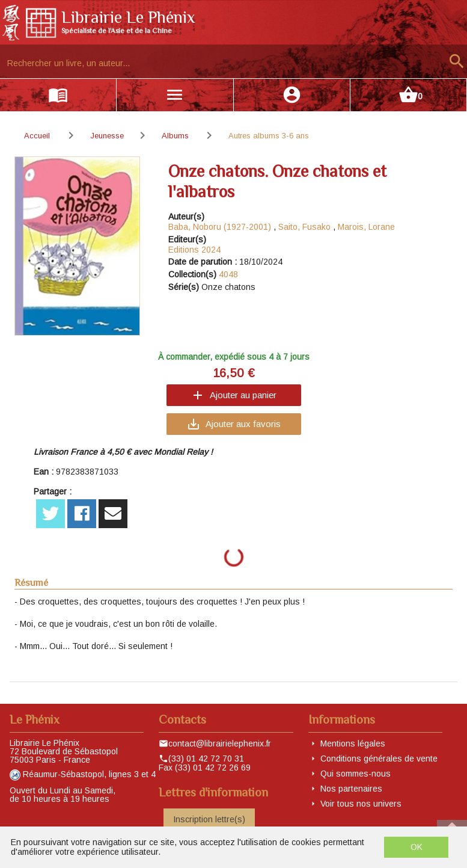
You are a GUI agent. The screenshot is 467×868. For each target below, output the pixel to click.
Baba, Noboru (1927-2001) (220, 227)
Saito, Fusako (304, 227)
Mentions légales (353, 743)
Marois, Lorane (366, 227)
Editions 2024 (194, 250)
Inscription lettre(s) (209, 819)
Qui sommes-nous (356, 774)
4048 (228, 274)
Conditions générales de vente (379, 759)
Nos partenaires (351, 789)
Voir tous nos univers (361, 804)
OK (417, 847)
